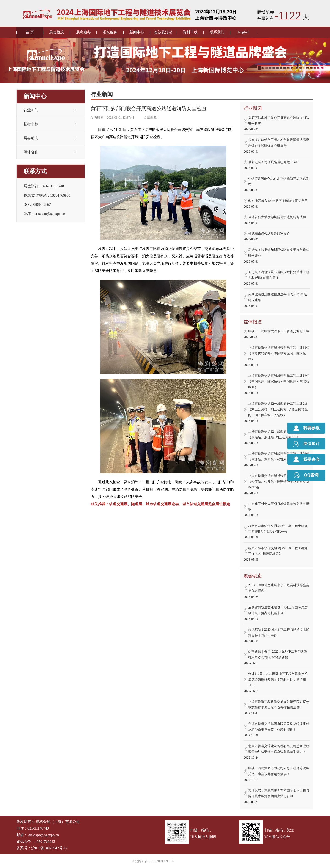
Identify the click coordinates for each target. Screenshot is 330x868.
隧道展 (104, 130)
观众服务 (110, 32)
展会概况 (57, 32)
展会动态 (31, 138)
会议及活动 (163, 32)
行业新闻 (31, 110)
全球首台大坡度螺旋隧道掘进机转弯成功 (277, 217)
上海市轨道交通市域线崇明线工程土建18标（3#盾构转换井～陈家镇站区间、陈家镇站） (279, 353)
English (244, 32)
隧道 (127, 137)
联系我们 (217, 32)
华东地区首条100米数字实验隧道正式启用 (278, 201)
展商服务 (83, 32)
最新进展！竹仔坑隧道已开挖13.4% (273, 162)
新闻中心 (137, 32)
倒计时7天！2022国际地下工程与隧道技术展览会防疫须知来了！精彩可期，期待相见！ (278, 680)
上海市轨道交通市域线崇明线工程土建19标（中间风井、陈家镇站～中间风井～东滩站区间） (279, 381)
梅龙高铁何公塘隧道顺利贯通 (269, 234)
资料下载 (190, 32)
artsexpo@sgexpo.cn (44, 835)
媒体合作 (31, 152)
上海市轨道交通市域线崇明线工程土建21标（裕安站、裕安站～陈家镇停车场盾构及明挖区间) (279, 482)
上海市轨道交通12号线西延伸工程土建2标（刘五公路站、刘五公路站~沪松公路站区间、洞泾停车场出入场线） (278, 409)
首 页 (30, 32)
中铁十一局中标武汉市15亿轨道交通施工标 (279, 331)
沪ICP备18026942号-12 (49, 848)
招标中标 (31, 124)
